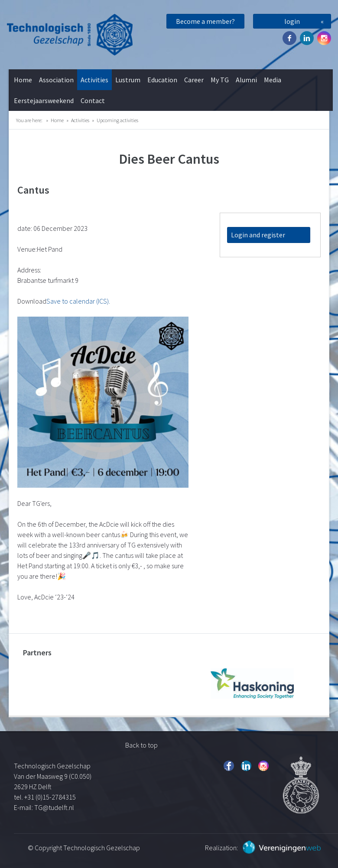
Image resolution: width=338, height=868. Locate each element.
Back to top (141, 745)
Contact (93, 100)
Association (56, 80)
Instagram (324, 38)
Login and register (258, 235)
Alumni (246, 80)
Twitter (307, 38)
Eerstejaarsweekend (44, 100)
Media (273, 80)
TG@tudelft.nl (55, 807)
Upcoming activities (117, 120)
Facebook (289, 38)
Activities (94, 80)
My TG (220, 80)
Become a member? (205, 21)
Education (162, 80)
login (292, 21)
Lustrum (128, 80)
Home (23, 80)
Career (194, 80)
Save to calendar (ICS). (78, 301)
